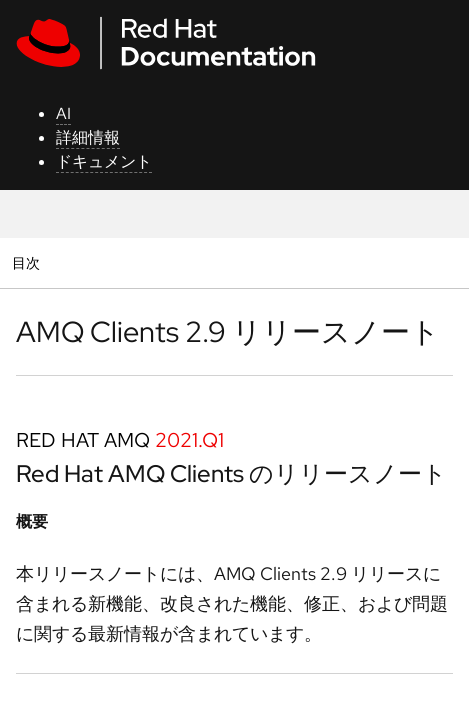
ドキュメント (104, 161)
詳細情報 (88, 137)
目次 (28, 262)
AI (63, 113)
